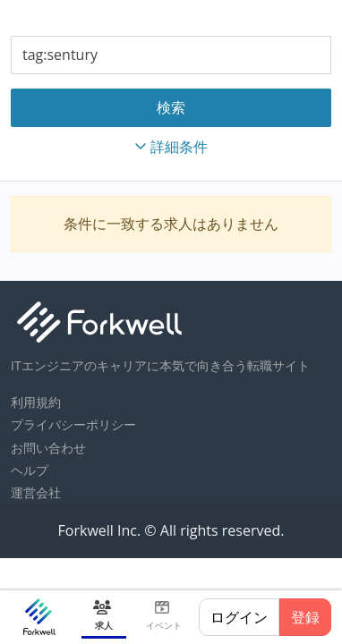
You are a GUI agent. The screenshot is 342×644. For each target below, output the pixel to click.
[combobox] (171, 55)
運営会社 (36, 492)
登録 (305, 617)
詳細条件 (171, 147)
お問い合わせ (48, 448)
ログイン (239, 617)
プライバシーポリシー (73, 424)
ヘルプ (30, 470)
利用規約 (36, 402)
